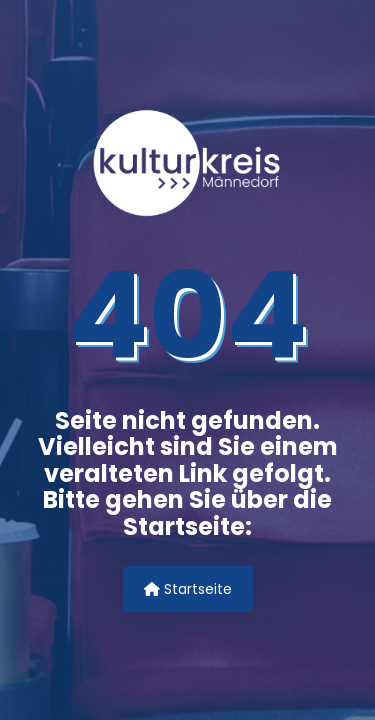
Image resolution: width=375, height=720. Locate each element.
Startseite (188, 589)
